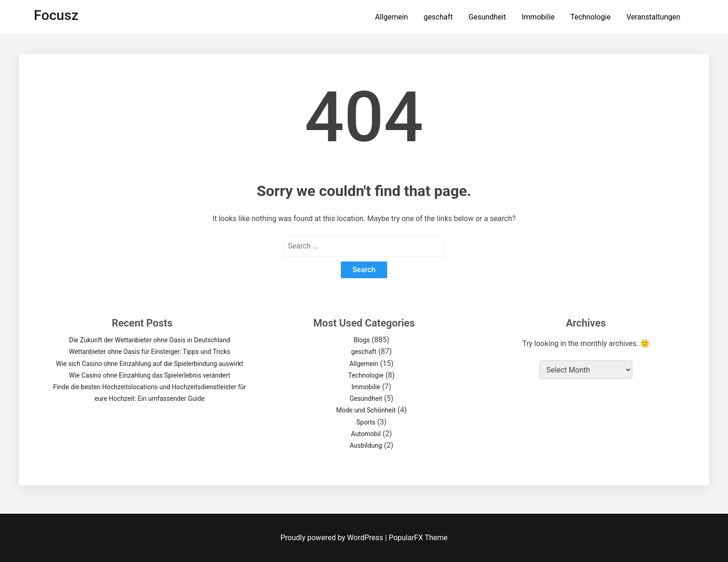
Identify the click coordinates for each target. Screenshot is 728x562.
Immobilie (538, 17)
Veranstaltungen (653, 17)
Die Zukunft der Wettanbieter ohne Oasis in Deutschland (150, 340)
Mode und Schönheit (366, 410)
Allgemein (392, 17)
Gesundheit (487, 17)
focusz (56, 15)
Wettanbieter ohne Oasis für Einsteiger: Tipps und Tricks (149, 352)
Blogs (361, 340)
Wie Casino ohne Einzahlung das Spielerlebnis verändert (149, 375)
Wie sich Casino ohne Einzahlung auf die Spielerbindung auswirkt (150, 364)
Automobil (366, 434)
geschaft (438, 17)
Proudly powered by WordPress (333, 538)
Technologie (590, 17)
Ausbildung (366, 445)
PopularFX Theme (418, 538)
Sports (366, 422)
